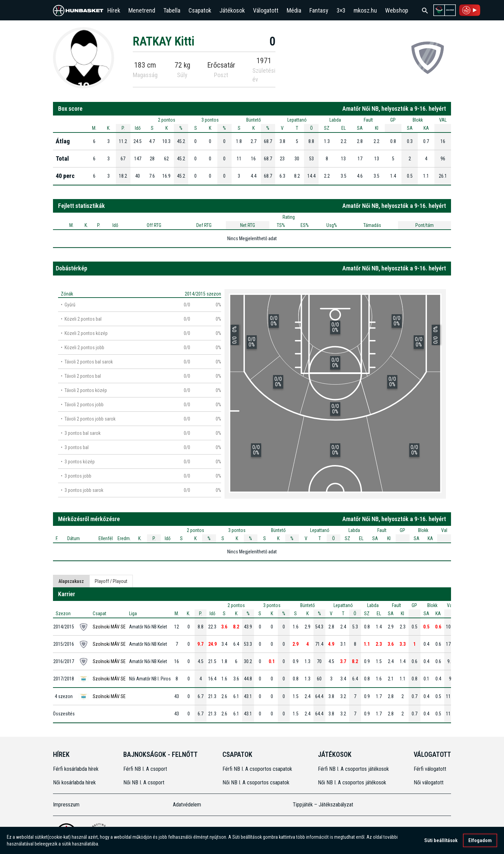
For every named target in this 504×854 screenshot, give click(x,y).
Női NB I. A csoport (144, 782)
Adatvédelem (187, 805)
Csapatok (200, 10)
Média (294, 10)
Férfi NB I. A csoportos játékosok (353, 769)
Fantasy (319, 10)
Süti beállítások (441, 840)
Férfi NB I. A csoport (145, 769)
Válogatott (266, 10)
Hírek (114, 10)
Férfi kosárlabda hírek (76, 769)
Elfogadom (480, 840)
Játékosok (232, 10)
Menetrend (142, 10)
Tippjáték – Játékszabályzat (323, 805)
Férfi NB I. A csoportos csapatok (258, 769)
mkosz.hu (365, 10)
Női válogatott (429, 782)
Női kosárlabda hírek (74, 782)
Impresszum (66, 805)
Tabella (172, 10)
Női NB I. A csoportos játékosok (352, 782)
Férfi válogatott (430, 769)
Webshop (397, 10)
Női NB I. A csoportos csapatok (257, 782)
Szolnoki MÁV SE (109, 627)
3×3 (341, 10)
